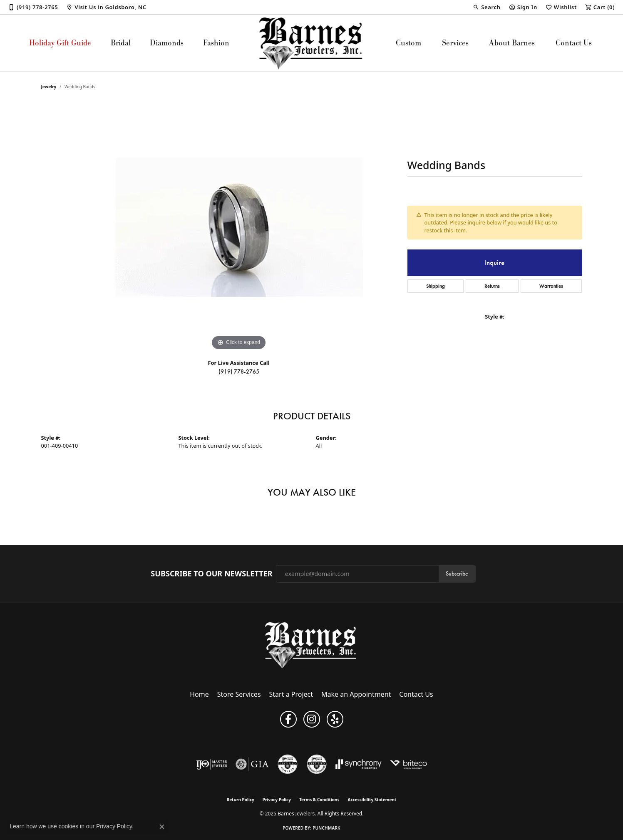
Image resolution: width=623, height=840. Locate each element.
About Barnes (512, 43)
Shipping (436, 286)
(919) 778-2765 (239, 372)
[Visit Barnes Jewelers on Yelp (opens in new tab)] (335, 719)
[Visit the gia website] (252, 764)
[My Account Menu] (523, 7)
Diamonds (167, 43)
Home (199, 694)
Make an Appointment (356, 694)
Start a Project (291, 694)
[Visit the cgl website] (288, 764)
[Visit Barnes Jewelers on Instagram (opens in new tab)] (312, 719)
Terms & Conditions (319, 800)
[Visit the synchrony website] (359, 764)
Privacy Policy (277, 800)
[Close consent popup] (162, 827)
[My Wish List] (561, 7)
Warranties (551, 286)
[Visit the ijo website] (212, 764)
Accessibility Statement (372, 800)
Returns (492, 286)
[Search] (486, 7)
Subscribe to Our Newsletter (211, 574)
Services (455, 43)
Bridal (121, 43)
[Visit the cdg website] (317, 764)
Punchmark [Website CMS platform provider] (326, 828)
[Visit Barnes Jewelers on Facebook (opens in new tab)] (288, 719)
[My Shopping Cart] (600, 7)
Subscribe (457, 574)
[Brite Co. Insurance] (408, 764)
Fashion (216, 43)
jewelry (49, 87)
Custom (408, 43)
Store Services (239, 694)
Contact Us (574, 43)
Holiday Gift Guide (60, 43)
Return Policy (241, 800)
